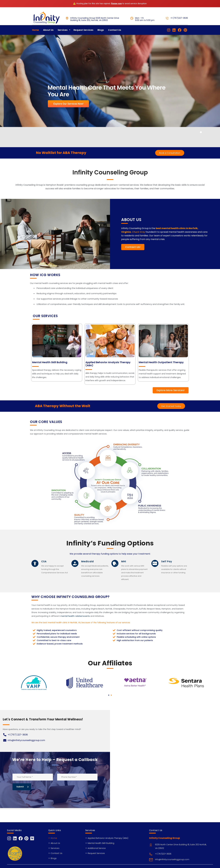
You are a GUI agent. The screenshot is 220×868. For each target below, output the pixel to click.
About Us (48, 36)
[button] (109, 701)
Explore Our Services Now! (68, 109)
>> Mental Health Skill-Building (100, 843)
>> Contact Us (55, 853)
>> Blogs (52, 858)
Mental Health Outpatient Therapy (161, 368)
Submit (23, 792)
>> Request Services (95, 853)
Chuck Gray (139, 238)
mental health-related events (75, 622)
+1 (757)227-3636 (179, 18)
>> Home (53, 838)
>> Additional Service (95, 848)
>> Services (54, 848)
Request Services (83, 36)
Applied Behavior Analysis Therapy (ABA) (108, 369)
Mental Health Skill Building (50, 368)
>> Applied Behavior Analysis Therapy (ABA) (107, 838)
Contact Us (115, 36)
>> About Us (54, 843)
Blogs (101, 36)
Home (35, 36)
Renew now (116, 4)
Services (63, 36)
